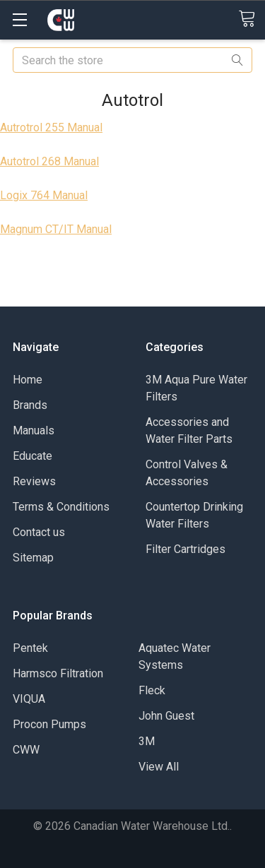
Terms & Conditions (61, 507)
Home (28, 380)
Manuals (34, 430)
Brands (30, 405)
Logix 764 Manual (44, 195)
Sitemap (33, 558)
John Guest (166, 716)
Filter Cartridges (185, 549)
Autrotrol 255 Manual (51, 127)
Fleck (152, 690)
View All (159, 767)
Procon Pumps (49, 724)
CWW (26, 750)
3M (147, 741)
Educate (33, 456)
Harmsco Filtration (58, 673)
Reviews (34, 481)
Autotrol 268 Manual (49, 161)
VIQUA (29, 699)
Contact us (39, 532)
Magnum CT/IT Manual (56, 229)
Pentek (30, 648)
